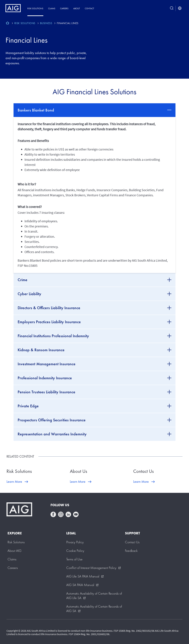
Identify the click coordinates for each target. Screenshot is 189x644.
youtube (76, 514)
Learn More (14, 482)
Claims (52, 8)
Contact (89, 8)
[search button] (172, 8)
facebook (53, 514)
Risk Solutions (35, 8)
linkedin (68, 514)
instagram (61, 514)
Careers (64, 8)
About (77, 8)
